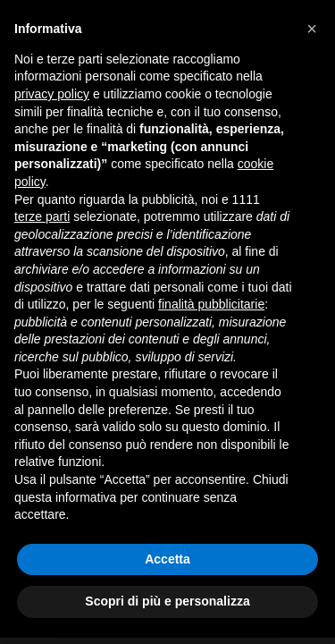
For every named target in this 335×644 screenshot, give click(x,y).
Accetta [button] (167, 559)
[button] (312, 29)
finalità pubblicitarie (211, 304)
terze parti (42, 216)
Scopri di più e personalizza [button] (167, 601)
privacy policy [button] (52, 94)
